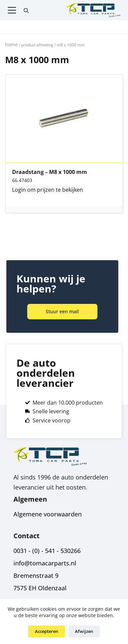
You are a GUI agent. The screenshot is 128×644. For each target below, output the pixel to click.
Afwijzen (84, 631)
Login (19, 190)
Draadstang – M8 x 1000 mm (50, 172)
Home (11, 44)
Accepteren (47, 631)
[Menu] (12, 10)
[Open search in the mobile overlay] (26, 10)
